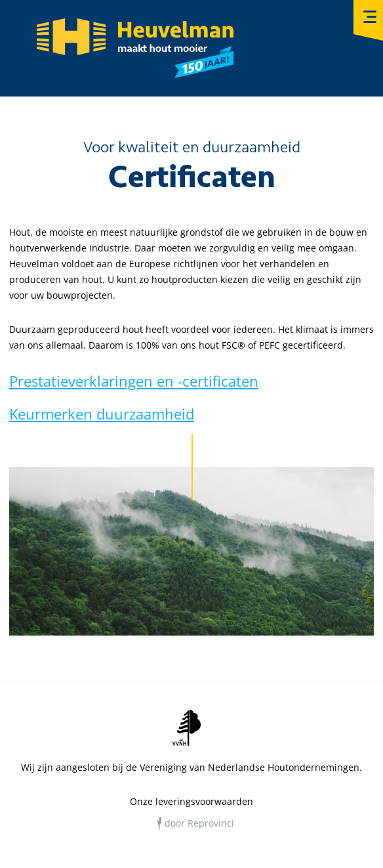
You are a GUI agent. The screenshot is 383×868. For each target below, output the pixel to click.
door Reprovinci (199, 823)
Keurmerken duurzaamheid (102, 414)
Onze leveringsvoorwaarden (191, 802)
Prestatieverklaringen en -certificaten (134, 381)
